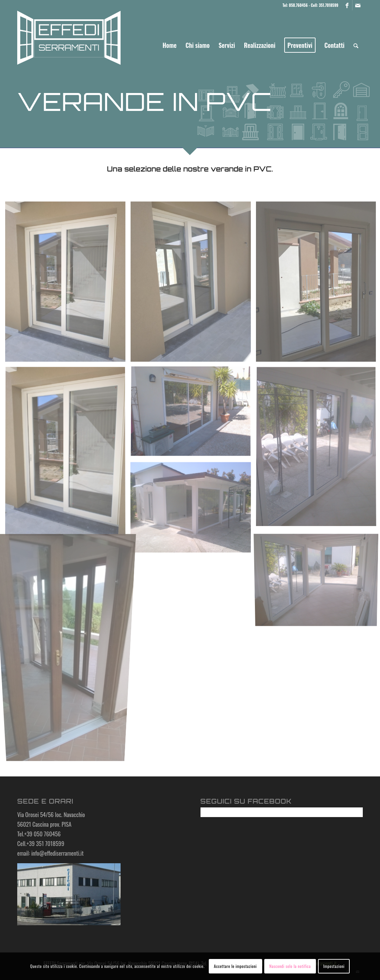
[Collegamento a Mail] (358, 5)
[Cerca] (356, 45)
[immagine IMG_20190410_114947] (68, 454)
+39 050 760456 (42, 834)
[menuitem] (170, 45)
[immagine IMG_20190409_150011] (193, 284)
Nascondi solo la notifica (290, 966)
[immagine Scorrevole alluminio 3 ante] (193, 415)
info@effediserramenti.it (58, 853)
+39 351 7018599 (45, 843)
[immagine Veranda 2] (193, 510)
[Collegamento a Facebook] (347, 5)
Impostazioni (334, 966)
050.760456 (298, 5)
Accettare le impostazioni (235, 966)
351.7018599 (329, 5)
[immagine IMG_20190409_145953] (68, 284)
